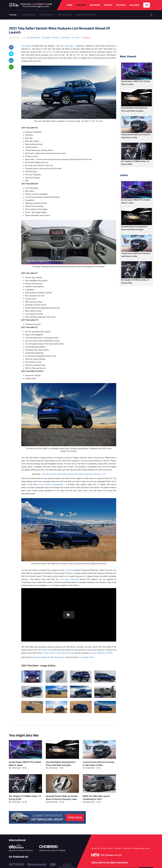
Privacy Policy (107, 848)
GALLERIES (134, 5)
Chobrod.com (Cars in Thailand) (52, 850)
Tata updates (59, 657)
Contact (118, 848)
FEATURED (121, 5)
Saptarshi (86, 38)
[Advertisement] (137, 38)
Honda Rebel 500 (28, 15)
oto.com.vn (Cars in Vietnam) (21, 850)
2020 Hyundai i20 (64, 15)
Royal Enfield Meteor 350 (86, 15)
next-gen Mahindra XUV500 (101, 653)
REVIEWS (108, 5)
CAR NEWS (81, 5)
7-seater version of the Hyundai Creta (58, 653)
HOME (70, 5)
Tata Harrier (47, 52)
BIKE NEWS (95, 5)
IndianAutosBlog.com (42, 657)
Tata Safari (46, 38)
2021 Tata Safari (67, 46)
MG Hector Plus (45, 650)
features (55, 38)
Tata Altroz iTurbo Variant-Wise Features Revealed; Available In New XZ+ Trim (74, 474)
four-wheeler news (86, 657)
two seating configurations (52, 484)
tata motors (35, 38)
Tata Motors (65, 38)
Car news (75, 38)
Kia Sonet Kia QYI (46, 15)
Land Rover (69, 570)
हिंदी (147, 5)
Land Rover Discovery (69, 579)
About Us (95, 848)
